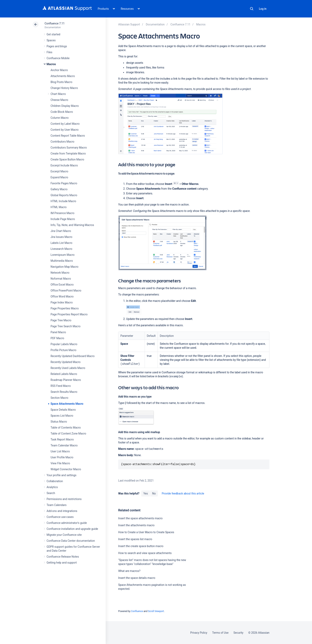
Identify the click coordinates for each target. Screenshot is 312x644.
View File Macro (60, 463)
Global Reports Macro (64, 195)
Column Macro (60, 118)
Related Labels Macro (64, 374)
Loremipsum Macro (62, 255)
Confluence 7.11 (55, 23)
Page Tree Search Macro (65, 326)
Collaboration (55, 481)
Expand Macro (59, 177)
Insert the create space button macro (141, 546)
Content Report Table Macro (68, 136)
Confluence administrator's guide (67, 523)
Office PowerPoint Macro (66, 291)
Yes (145, 493)
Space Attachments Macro (67, 404)
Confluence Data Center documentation (71, 541)
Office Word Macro (62, 296)
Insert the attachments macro (136, 525)
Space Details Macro (63, 410)
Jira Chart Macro (61, 231)
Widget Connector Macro (66, 469)
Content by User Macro (65, 130)
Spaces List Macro (62, 416)
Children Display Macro (65, 106)
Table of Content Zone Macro (68, 434)
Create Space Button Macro (67, 159)
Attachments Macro (63, 76)
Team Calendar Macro (64, 445)
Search (252, 9)
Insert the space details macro (137, 578)
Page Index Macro (62, 302)
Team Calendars (57, 505)
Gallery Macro (59, 189)
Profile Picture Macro (63, 350)
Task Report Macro (62, 439)
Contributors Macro (62, 142)
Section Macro (59, 398)
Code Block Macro (62, 112)
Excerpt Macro (59, 171)
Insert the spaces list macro (135, 539)
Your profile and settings (61, 475)
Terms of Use (220, 633)
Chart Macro (58, 94)
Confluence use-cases (60, 517)
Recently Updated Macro (66, 362)
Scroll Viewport (156, 611)
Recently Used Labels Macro (68, 368)
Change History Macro (64, 88)
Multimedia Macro (62, 261)
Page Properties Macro (65, 308)
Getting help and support (62, 563)
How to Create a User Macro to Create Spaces (146, 532)
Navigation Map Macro (64, 267)
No (154, 493)
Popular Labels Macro (64, 344)
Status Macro (59, 422)
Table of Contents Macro (66, 428)
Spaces (51, 40)
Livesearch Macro (61, 249)
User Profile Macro (62, 457)
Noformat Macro (61, 279)
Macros (51, 64)
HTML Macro (58, 207)
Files (49, 52)
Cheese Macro (59, 100)
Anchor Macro (59, 70)
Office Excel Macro (62, 285)
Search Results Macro (64, 392)
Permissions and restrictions (64, 499)
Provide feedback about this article (183, 493)
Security (238, 633)
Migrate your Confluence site (64, 535)
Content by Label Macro (65, 124)
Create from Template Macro (68, 154)
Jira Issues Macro (61, 237)
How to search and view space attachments (145, 553)
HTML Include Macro (63, 201)
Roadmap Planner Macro (66, 380)
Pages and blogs (57, 46)
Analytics (52, 487)
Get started (53, 34)
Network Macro (60, 273)
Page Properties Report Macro (69, 314)
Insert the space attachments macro (140, 518)
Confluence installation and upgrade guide (72, 529)
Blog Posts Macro (61, 82)
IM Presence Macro (62, 213)
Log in (263, 9)
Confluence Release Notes (63, 557)
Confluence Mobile (58, 58)
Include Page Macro (63, 219)
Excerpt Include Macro (64, 165)
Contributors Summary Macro (69, 148)
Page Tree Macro (61, 320)
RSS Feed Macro (61, 386)
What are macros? (129, 571)
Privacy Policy (199, 633)
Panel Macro (58, 332)
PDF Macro (57, 338)
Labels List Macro (61, 243)
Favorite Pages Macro (64, 183)
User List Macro (60, 451)
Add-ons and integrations (62, 511)
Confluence (137, 611)
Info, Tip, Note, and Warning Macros (72, 225)
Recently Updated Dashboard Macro (73, 356)
